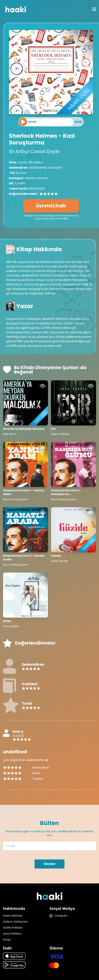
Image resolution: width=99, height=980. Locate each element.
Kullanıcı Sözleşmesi (15, 922)
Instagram (58, 916)
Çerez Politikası (12, 933)
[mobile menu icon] (94, 9)
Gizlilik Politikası (13, 927)
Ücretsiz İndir (51, 206)
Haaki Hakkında (13, 916)
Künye (7, 939)
